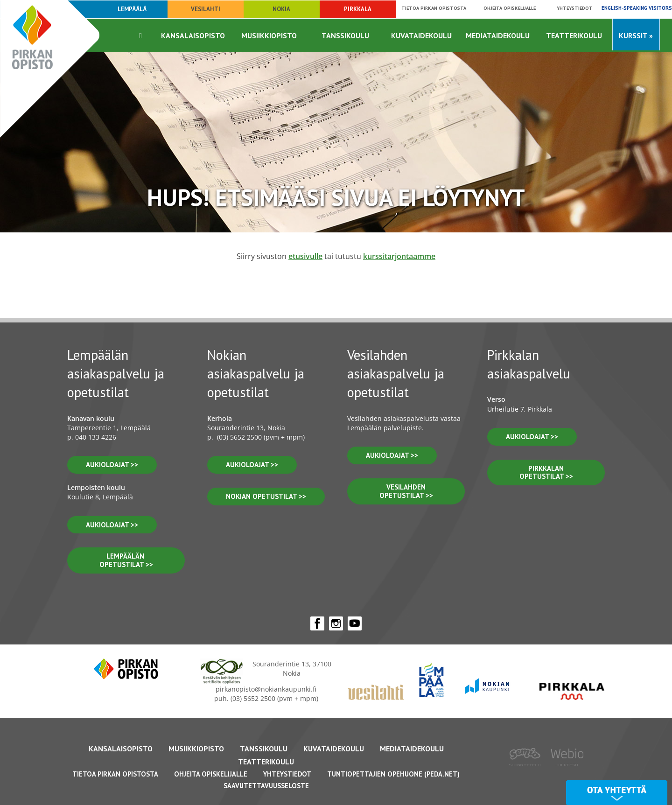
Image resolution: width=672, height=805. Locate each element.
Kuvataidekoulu (421, 35)
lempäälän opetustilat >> (126, 560)
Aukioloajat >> (252, 465)
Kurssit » (636, 35)
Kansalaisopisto (193, 35)
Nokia (281, 9)
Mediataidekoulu (498, 35)
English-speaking (637, 8)
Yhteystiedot (575, 8)
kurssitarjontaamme (399, 256)
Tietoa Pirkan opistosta (434, 8)
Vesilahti (206, 9)
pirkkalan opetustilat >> (546, 472)
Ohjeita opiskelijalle (510, 8)
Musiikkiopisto (269, 35)
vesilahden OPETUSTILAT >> (406, 491)
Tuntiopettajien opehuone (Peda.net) (393, 774)
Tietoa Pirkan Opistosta (115, 774)
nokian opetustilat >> (266, 496)
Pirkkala (358, 9)
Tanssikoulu (345, 35)
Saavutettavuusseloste (266, 786)
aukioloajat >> (112, 465)
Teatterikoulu (574, 35)
